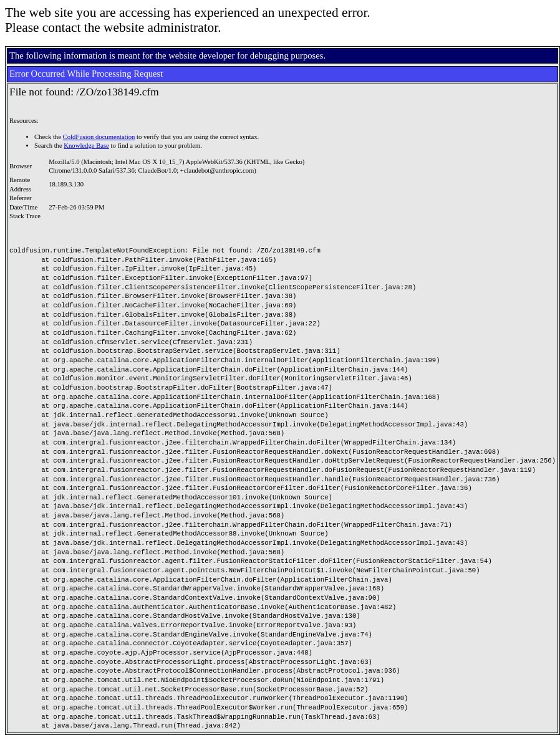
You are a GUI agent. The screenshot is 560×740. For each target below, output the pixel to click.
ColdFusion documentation (99, 137)
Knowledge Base (86, 146)
